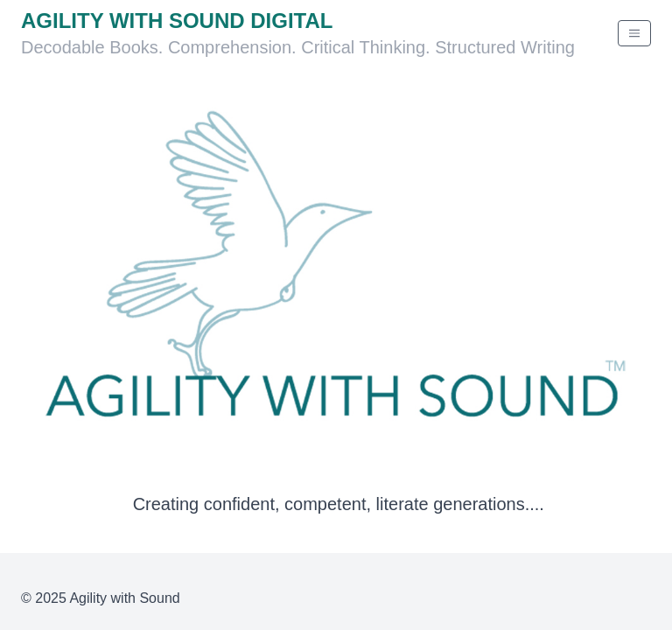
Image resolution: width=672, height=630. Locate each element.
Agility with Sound (124, 598)
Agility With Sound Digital (177, 21)
